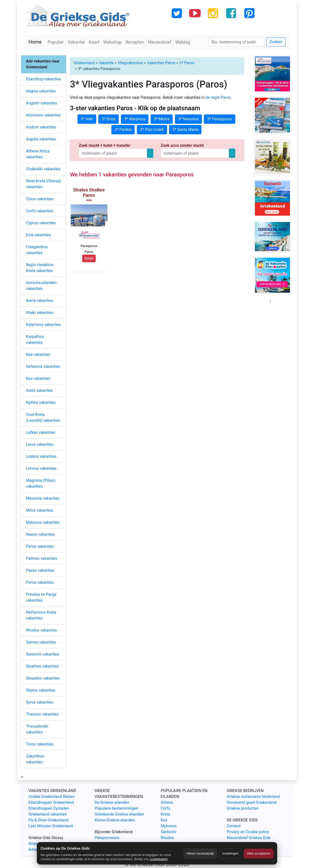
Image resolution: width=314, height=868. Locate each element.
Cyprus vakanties (41, 223)
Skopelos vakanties (43, 678)
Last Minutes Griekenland (51, 826)
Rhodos (167, 838)
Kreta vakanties (39, 391)
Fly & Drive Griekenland (48, 820)
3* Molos (162, 119)
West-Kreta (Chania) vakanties (43, 184)
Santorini (168, 832)
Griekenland (84, 63)
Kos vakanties (38, 378)
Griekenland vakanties (48, 814)
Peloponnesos (107, 838)
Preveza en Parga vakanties (41, 597)
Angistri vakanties (42, 103)
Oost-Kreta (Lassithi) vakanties (43, 417)
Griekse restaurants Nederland (253, 797)
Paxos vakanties (40, 570)
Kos (164, 820)
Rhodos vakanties (41, 630)
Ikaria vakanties (40, 301)
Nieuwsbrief (160, 42)
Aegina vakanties (41, 91)
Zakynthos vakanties (35, 759)
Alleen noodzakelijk (200, 853)
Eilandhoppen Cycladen (49, 808)
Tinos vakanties (40, 744)
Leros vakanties (40, 444)
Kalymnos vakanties (43, 325)
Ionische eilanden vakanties (41, 286)
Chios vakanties (40, 199)
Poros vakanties (40, 582)
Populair (56, 42)
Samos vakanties (41, 642)
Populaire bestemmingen (117, 808)
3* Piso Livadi (152, 130)
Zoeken (276, 42)
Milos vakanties (40, 510)
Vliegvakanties (130, 63)
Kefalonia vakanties (43, 366)
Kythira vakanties (41, 403)
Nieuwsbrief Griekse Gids (249, 838)
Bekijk (89, 258)
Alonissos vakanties (43, 115)
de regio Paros (218, 97)
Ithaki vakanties (40, 313)
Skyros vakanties (41, 690)
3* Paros (187, 63)
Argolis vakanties (41, 139)
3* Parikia (123, 130)
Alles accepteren (259, 853)
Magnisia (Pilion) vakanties (41, 483)
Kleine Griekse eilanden (115, 820)
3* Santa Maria (185, 130)
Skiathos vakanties (42, 666)
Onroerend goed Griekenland (252, 802)
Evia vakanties (38, 235)
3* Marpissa (135, 119)
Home (35, 42)
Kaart (94, 42)
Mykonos (169, 826)
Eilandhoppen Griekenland (51, 802)
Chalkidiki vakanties (43, 169)
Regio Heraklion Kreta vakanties (40, 268)
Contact (234, 826)
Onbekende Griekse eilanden (119, 814)
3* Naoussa (188, 119)
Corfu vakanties (40, 211)
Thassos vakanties (42, 714)
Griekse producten (243, 808)
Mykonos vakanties (43, 522)
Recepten (135, 42)
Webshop (112, 42)
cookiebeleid (158, 859)
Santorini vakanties (43, 654)
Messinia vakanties (43, 498)
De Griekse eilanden (112, 802)
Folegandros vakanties (37, 250)
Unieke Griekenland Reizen (52, 797)
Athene (167, 802)
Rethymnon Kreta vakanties (41, 615)
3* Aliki (87, 119)
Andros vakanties (41, 127)
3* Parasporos (219, 119)
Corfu (165, 808)
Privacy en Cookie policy (248, 832)
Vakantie (76, 42)
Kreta (165, 814)
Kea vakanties (38, 354)
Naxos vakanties (40, 534)
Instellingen (230, 853)
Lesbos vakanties (41, 456)
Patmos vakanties (42, 558)
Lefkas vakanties (41, 432)
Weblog (183, 42)
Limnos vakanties (41, 468)
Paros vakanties (40, 546)
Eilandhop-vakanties (44, 79)
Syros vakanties (40, 702)
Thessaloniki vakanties (37, 729)
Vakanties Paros (161, 63)
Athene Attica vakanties (38, 154)
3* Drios (109, 119)
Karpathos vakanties (35, 340)
